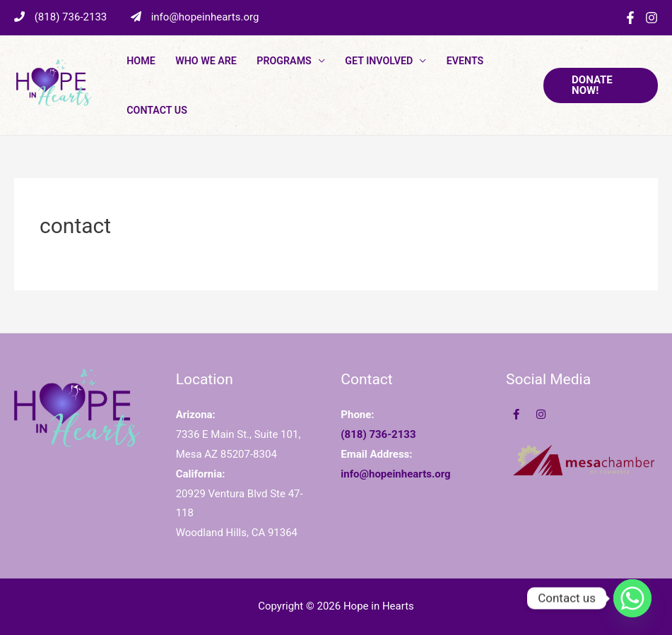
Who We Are (206, 61)
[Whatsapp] (632, 598)
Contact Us (157, 110)
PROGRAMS (284, 61)
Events (465, 61)
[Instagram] (652, 18)
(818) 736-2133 (62, 17)
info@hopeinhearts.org (195, 17)
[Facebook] (630, 18)
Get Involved (379, 61)
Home (141, 61)
